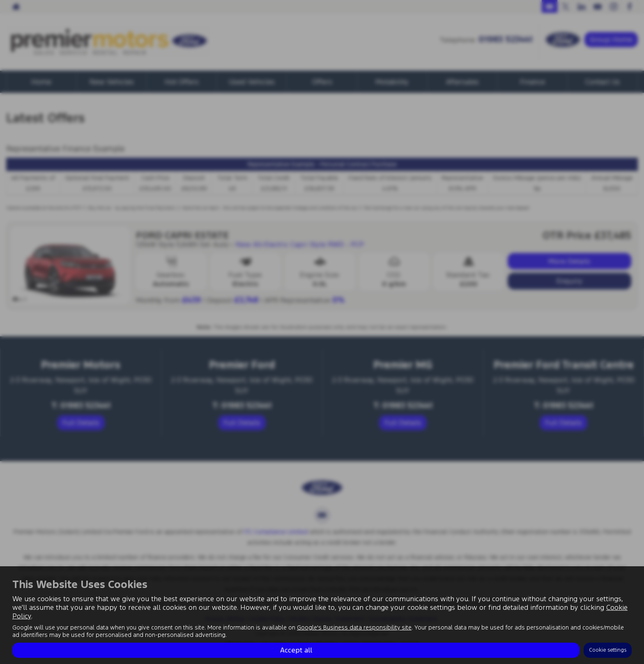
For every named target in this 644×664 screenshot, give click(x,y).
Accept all (296, 650)
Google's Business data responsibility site (354, 627)
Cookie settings (608, 650)
